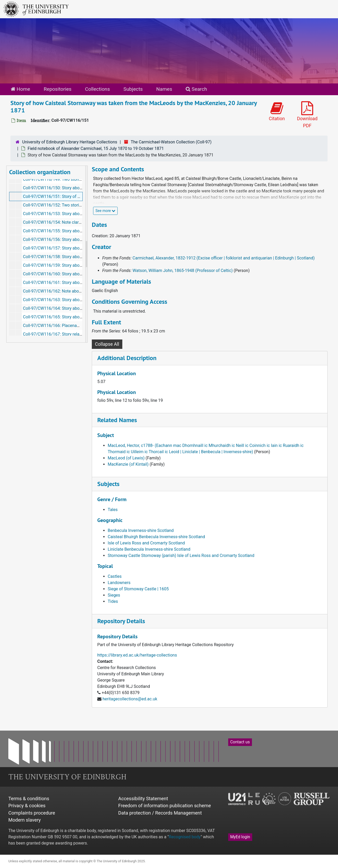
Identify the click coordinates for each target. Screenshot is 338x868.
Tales (113, 510)
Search (196, 89)
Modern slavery (25, 820)
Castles (115, 576)
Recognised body (185, 837)
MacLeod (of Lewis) (126, 458)
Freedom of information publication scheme (164, 806)
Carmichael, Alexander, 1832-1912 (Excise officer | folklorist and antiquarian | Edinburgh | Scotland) (224, 258)
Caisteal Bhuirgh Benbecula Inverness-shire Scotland (156, 537)
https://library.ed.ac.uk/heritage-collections (137, 655)
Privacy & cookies (27, 806)
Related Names (117, 420)
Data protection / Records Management (160, 813)
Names (164, 89)
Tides (113, 601)
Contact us (240, 742)
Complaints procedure (32, 813)
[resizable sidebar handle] (86, 254)
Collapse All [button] (107, 344)
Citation (277, 111)
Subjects (133, 89)
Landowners (119, 583)
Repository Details (121, 621)
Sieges (114, 595)
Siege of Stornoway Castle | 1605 (138, 589)
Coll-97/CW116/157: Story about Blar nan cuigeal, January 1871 (82, 248)
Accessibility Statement (143, 799)
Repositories (58, 89)
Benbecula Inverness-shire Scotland (141, 530)
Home (20, 89)
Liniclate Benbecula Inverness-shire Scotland (149, 549)
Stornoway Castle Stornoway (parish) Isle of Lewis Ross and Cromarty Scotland (181, 556)
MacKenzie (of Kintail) (128, 464)
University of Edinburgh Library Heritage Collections (70, 142)
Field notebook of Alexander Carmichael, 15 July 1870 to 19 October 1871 (96, 148)
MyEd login (240, 837)
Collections (97, 89)
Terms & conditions (29, 799)
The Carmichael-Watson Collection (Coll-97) (171, 142)
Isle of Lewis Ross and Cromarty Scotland (146, 543)
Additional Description (127, 358)
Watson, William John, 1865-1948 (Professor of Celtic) (183, 271)
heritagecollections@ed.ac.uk (130, 699)
